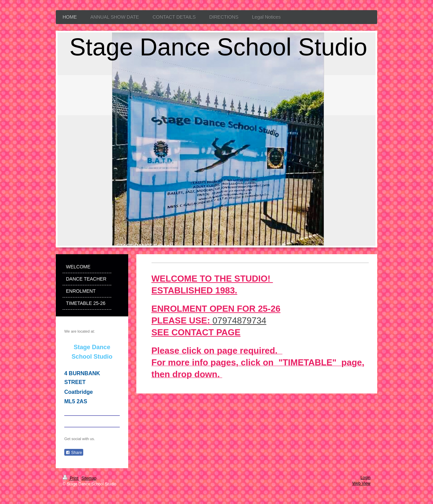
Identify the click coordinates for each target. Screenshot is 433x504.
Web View (361, 483)
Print (71, 478)
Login (366, 478)
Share (74, 453)
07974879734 (239, 320)
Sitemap (89, 478)
